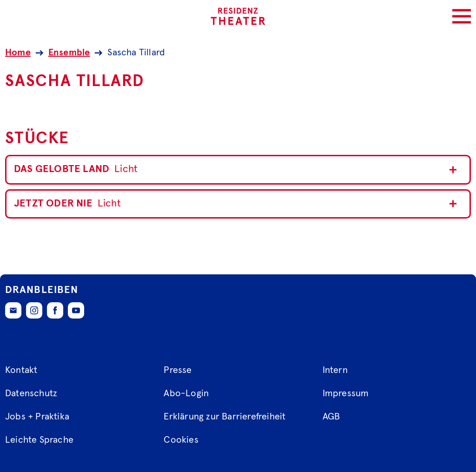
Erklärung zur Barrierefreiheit (225, 417)
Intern (335, 370)
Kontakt (21, 370)
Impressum (346, 393)
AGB (331, 417)
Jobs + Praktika (37, 417)
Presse (178, 370)
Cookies (181, 440)
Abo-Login (186, 393)
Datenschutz (31, 393)
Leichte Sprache (39, 440)
